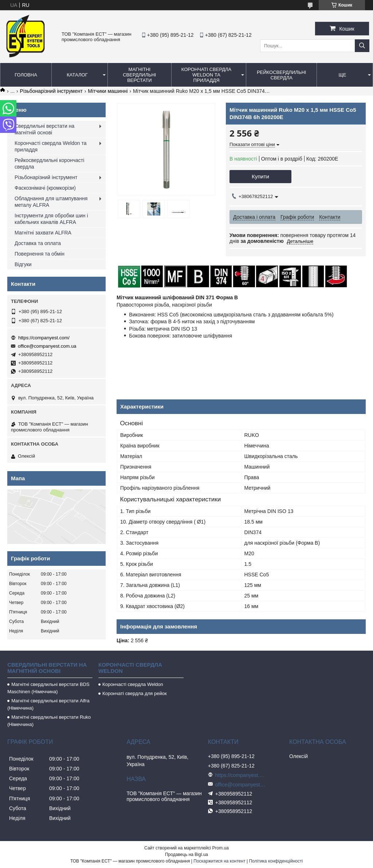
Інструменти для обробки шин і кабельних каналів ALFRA (51, 219)
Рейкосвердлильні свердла (282, 75)
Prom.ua (221, 848)
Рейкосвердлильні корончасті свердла (49, 163)
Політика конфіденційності (276, 861)
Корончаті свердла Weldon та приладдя (206, 75)
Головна (26, 75)
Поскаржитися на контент (219, 861)
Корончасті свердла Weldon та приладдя (50, 146)
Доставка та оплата (38, 243)
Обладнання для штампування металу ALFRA (51, 202)
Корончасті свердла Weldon (133, 684)
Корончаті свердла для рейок (135, 693)
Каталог (77, 75)
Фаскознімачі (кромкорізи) (45, 188)
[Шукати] (362, 46)
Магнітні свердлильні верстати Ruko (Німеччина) (49, 721)
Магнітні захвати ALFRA (43, 233)
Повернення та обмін (40, 254)
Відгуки (23, 264)
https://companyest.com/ (44, 338)
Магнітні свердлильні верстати (139, 75)
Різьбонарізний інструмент (51, 91)
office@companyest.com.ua (47, 346)
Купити (260, 176)
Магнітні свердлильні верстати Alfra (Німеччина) (48, 704)
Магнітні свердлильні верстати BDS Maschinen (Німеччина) (48, 688)
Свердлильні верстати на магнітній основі (44, 129)
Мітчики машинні (108, 91)
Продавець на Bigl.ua (186, 855)
